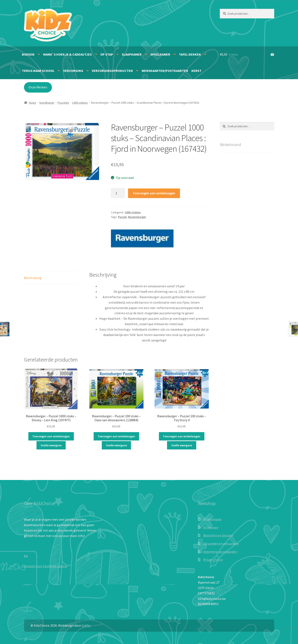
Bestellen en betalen (218, 535)
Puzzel (122, 217)
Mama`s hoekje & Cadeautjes (67, 54)
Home (32, 103)
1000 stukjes (80, 103)
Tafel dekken (190, 54)
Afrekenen (211, 527)
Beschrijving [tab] (33, 278)
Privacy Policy (213, 560)
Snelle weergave (51, 445)
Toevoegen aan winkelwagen (154, 193)
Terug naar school (38, 71)
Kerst (196, 71)
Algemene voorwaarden (220, 552)
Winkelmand (212, 519)
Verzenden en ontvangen (221, 543)
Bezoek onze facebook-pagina (46, 566)
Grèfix (86, 625)
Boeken (28, 54)
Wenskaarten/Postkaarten (165, 71)
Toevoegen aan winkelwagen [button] (51, 436)
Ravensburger (137, 217)
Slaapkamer (132, 54)
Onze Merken (38, 87)
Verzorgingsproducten (112, 71)
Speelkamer (160, 54)
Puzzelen (63, 103)
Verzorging (73, 71)
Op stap (107, 54)
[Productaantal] (118, 193)
